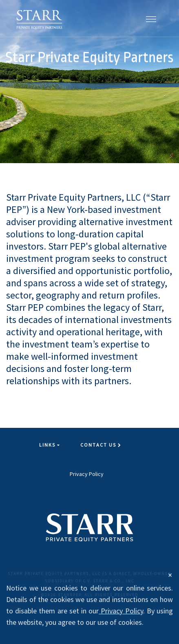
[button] (151, 18)
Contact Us (101, 445)
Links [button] (50, 445)
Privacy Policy (87, 474)
